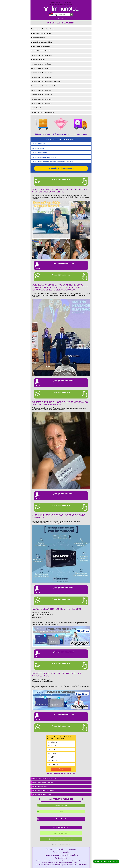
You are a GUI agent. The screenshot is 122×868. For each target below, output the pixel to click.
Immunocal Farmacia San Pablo (41, 46)
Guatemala (55, 765)
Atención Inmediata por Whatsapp (106, 861)
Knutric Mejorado (36, 108)
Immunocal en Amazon (38, 38)
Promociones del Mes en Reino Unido (43, 29)
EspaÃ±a (54, 761)
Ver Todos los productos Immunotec (61, 168)
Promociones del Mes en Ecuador (41, 77)
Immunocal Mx (38, 148)
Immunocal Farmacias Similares (41, 51)
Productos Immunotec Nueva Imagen (42, 112)
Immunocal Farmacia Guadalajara (41, 42)
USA (53, 757)
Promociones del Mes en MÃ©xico (41, 104)
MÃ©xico (54, 742)
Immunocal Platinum (40, 153)
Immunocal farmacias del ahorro (41, 33)
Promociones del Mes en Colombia (42, 90)
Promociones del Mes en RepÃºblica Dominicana (46, 82)
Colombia (54, 746)
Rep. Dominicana (57, 14)
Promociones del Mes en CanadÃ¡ (41, 99)
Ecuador (54, 753)
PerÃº (53, 750)
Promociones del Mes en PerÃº (41, 68)
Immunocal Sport (39, 144)
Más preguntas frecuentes (61, 799)
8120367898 (63, 858)
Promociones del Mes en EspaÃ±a (42, 95)
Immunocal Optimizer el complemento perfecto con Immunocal (53, 162)
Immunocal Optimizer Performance (44, 157)
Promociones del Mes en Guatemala (42, 73)
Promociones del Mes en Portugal (41, 55)
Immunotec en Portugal (38, 60)
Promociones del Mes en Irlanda (41, 64)
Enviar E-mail (61, 819)
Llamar (61, 812)
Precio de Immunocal (61, 806)
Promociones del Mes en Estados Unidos (44, 86)
